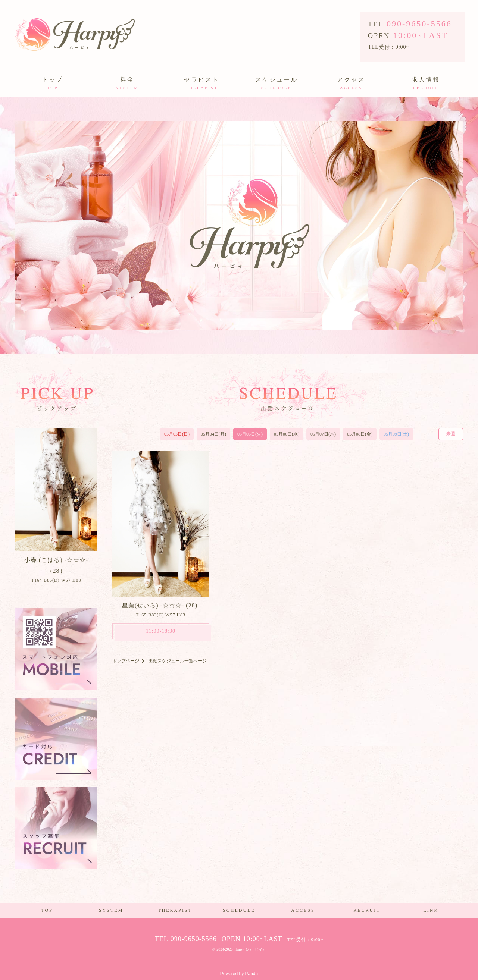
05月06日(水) (287, 434)
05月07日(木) (323, 434)
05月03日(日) (177, 434)
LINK (431, 910)
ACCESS (303, 910)
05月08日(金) (360, 434)
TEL (410, 24)
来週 (451, 434)
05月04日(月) (213, 434)
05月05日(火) (250, 434)
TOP (47, 910)
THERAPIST (175, 910)
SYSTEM (111, 910)
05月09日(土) (396, 434)
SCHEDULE (239, 910)
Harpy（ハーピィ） (250, 949)
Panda (252, 974)
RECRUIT (367, 910)
